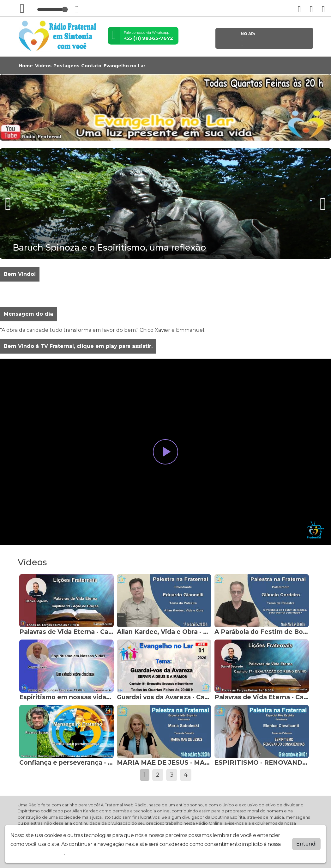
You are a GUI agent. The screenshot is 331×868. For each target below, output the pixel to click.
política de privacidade (37, 853)
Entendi (306, 844)
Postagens (66, 66)
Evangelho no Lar (124, 66)
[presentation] (9, 204)
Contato (91, 66)
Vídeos (43, 66)
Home (26, 66)
